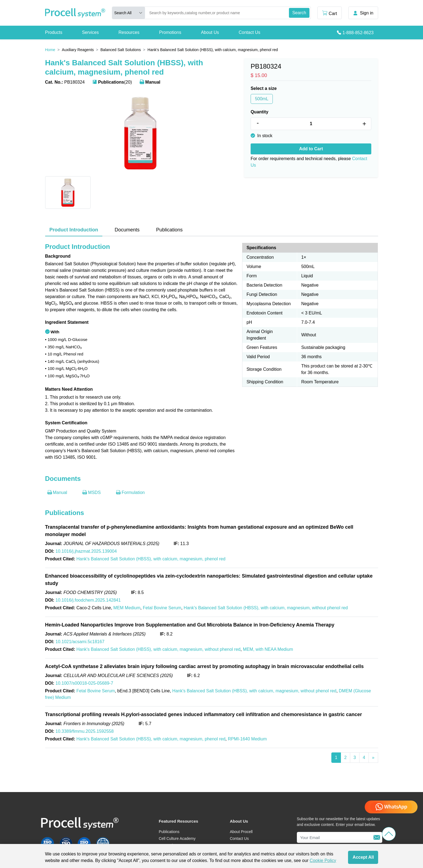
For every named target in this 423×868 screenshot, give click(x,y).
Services (90, 32)
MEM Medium (127, 608)
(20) (112, 82)
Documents (127, 230)
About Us (210, 32)
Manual (150, 82)
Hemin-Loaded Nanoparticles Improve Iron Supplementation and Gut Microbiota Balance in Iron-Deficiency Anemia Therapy (190, 625)
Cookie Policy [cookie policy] (323, 860)
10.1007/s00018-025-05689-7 (84, 683)
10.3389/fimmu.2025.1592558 (85, 731)
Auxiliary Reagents (78, 50)
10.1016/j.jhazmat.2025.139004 (86, 551)
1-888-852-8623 (358, 33)
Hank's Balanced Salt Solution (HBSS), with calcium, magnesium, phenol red (151, 559)
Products (54, 32)
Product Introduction (74, 230)
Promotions (170, 32)
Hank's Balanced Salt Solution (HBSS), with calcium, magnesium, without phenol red (266, 608)
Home (50, 50)
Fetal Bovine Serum (162, 608)
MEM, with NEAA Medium (268, 649)
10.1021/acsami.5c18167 (80, 642)
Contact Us (249, 32)
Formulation (130, 492)
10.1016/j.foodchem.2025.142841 (88, 600)
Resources (129, 32)
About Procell (241, 832)
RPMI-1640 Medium (247, 739)
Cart (330, 13)
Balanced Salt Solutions (121, 50)
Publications (169, 230)
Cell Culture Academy (177, 838)
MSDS (92, 492)
